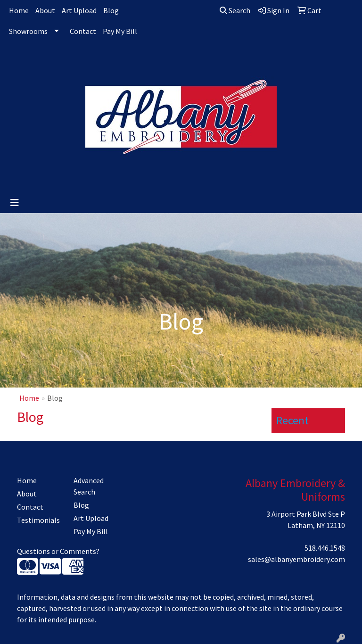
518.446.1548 (325, 548)
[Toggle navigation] (15, 203)
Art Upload (79, 10)
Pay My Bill (120, 31)
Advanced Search (89, 486)
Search (235, 10)
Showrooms (28, 31)
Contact (83, 31)
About (45, 10)
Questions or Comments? (58, 551)
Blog (111, 10)
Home (19, 10)
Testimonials (38, 520)
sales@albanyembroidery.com (296, 559)
